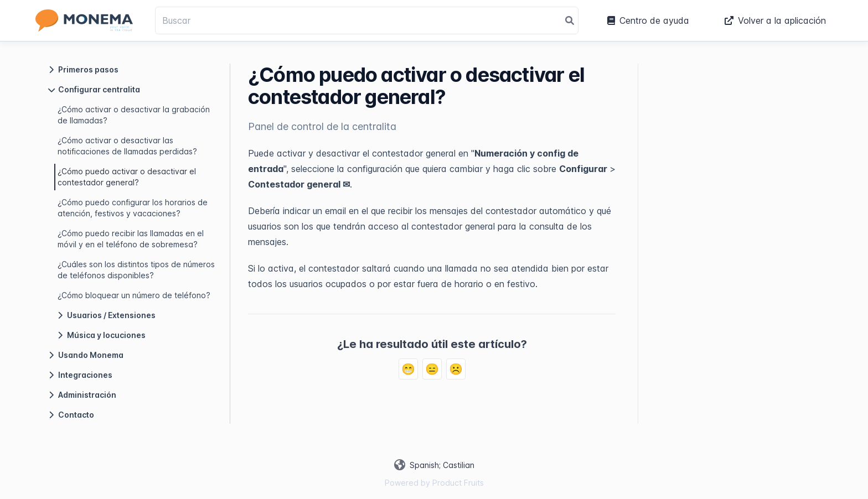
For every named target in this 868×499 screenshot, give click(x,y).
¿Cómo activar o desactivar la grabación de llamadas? (134, 115)
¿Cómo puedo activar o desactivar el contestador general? (127, 177)
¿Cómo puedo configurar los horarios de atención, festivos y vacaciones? (133, 208)
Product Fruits (458, 483)
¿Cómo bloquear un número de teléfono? (134, 295)
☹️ (456, 369)
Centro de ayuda (648, 20)
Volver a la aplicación (775, 20)
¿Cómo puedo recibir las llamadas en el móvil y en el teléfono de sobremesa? (131, 239)
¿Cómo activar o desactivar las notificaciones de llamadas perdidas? (127, 146)
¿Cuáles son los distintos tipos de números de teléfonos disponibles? (136, 270)
